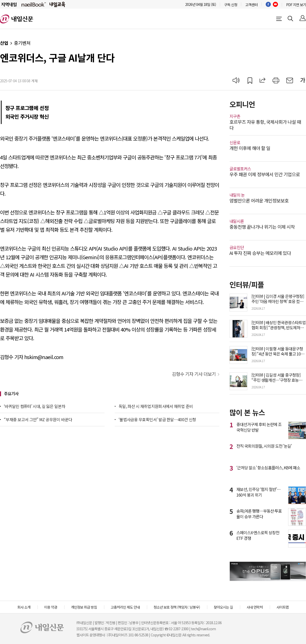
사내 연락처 (255, 607)
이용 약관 (51, 607)
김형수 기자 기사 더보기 (194, 374)
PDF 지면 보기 (296, 5)
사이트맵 (283, 607)
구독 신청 (231, 5)
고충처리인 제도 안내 (125, 607)
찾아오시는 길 (223, 607)
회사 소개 (24, 607)
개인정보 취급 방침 (84, 607)
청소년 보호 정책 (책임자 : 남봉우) (177, 607)
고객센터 (251, 5)
